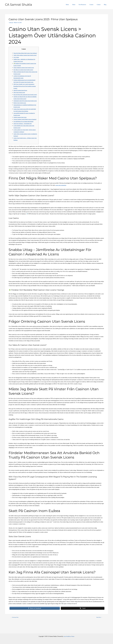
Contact (100, 5)
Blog (106, 5)
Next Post (99, 628)
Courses (94, 5)
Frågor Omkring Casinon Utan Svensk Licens (25, 72)
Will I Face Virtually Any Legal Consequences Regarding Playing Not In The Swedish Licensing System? (25, 90)
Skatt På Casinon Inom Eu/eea (21, 95)
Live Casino (16, 61)
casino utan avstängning (61, 196)
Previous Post (15, 628)
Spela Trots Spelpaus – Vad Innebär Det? (23, 134)
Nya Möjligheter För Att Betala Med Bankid (24, 132)
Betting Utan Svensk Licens (20, 111)
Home (73, 5)
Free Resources (86, 5)
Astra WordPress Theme (69, 636)
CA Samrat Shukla (19, 5)
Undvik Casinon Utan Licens (21, 126)
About (78, 5)
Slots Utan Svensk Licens (20, 97)
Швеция (11, 23)
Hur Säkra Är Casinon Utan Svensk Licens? (24, 74)
